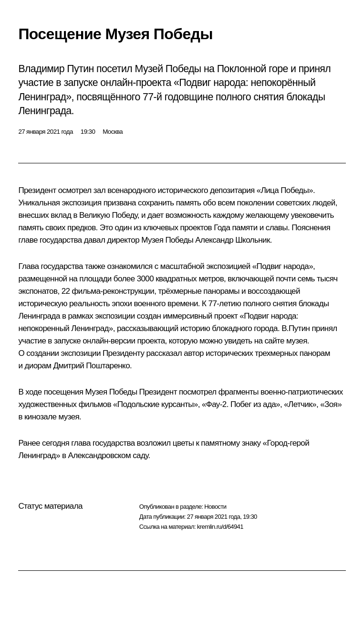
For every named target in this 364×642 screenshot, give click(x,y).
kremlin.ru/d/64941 (220, 527)
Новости (215, 507)
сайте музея (286, 341)
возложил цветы (166, 443)
